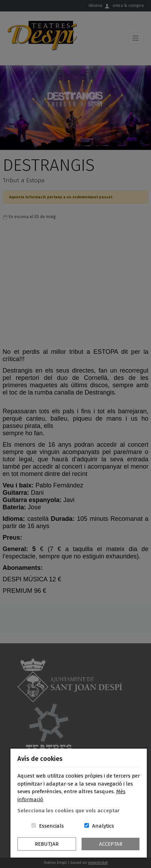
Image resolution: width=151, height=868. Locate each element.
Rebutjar (47, 844)
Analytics (103, 826)
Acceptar (111, 844)
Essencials (51, 826)
